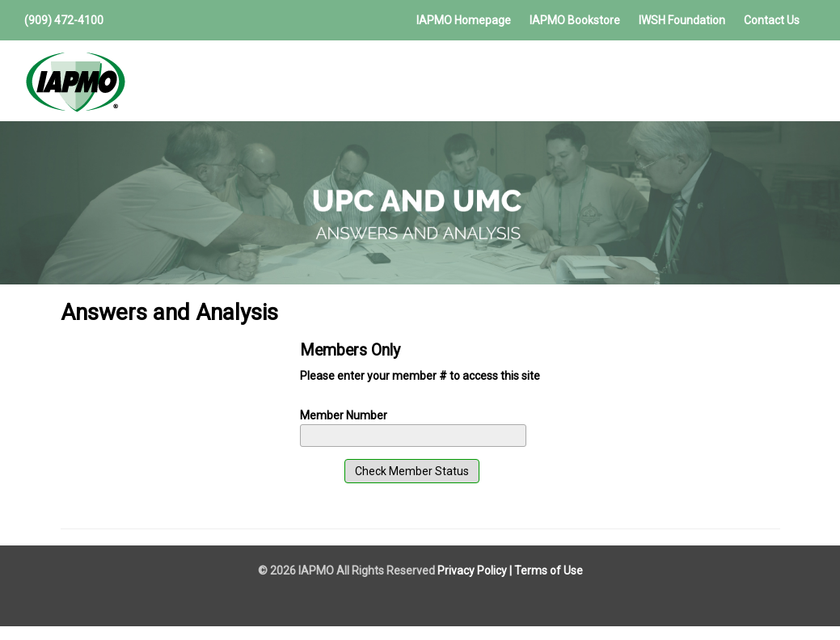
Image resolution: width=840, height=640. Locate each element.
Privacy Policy (472, 571)
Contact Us (772, 20)
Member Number (344, 415)
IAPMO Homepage (464, 20)
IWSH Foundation (682, 20)
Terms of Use (549, 571)
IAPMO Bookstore (575, 20)
